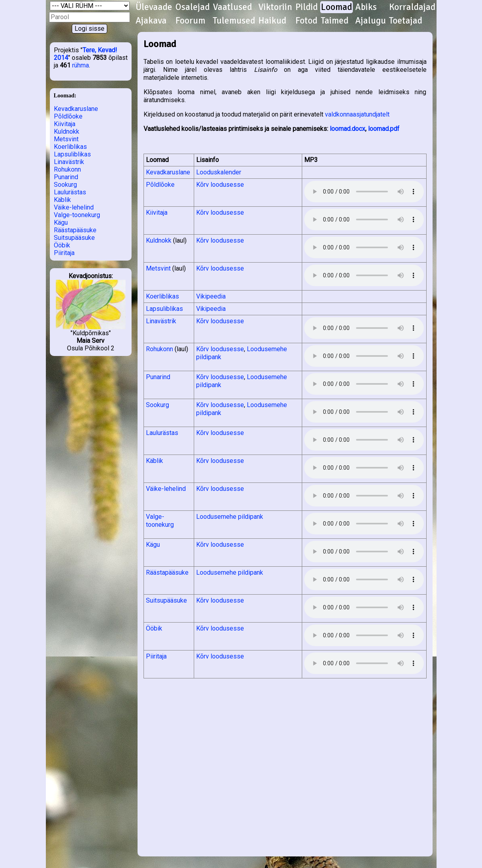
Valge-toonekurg (77, 215)
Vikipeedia (211, 296)
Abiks (366, 7)
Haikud (272, 21)
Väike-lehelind (74, 207)
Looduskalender (219, 172)
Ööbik (62, 245)
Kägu (61, 222)
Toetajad (406, 21)
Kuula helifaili (364, 192)
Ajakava (151, 21)
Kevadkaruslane (76, 109)
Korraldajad (412, 7)
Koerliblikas (70, 147)
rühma (81, 65)
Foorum (190, 21)
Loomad (336, 7)
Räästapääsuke (75, 230)
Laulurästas (70, 192)
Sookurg (65, 185)
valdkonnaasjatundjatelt (357, 114)
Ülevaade (154, 7)
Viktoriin (275, 7)
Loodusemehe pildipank (230, 517)
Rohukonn (67, 169)
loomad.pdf (384, 129)
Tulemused (234, 21)
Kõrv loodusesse (220, 185)
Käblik (62, 200)
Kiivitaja (65, 124)
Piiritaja (64, 253)
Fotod (306, 21)
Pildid (307, 7)
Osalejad (193, 7)
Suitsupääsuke (74, 238)
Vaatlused (232, 7)
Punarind (66, 177)
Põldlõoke (68, 116)
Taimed (335, 21)
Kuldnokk (67, 131)
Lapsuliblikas (72, 154)
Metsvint (66, 139)
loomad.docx (347, 129)
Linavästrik (69, 162)
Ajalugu (371, 21)
